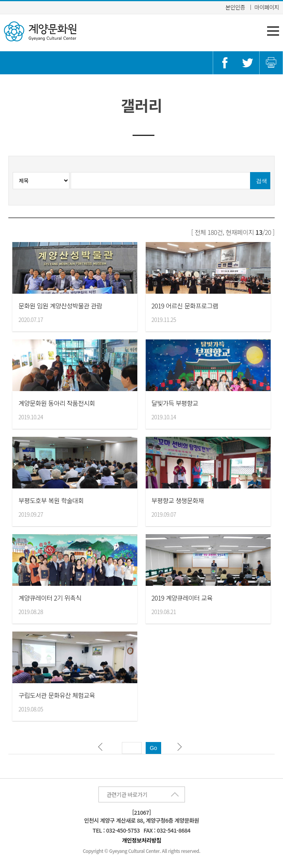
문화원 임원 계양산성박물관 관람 (60, 306)
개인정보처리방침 (141, 840)
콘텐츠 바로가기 (19, 0)
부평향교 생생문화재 (178, 500)
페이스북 (225, 63)
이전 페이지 (102, 749)
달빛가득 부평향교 (175, 403)
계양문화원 (40, 31)
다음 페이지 (181, 749)
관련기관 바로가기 (127, 794)
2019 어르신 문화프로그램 (185, 306)
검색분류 (71, 172)
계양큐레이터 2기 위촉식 (50, 598)
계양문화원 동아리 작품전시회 (57, 403)
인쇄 (271, 63)
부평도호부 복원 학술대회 (51, 500)
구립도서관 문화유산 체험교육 (57, 695)
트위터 (248, 63)
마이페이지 (267, 7)
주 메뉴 (273, 31)
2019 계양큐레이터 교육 (182, 598)
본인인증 (235, 7)
